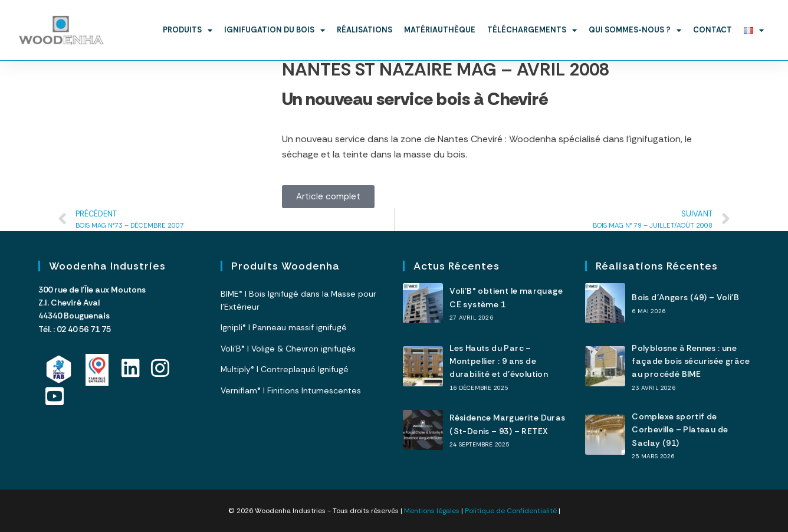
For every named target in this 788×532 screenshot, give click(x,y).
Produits (188, 30)
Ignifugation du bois (275, 30)
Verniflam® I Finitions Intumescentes (291, 390)
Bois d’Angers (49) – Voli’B (685, 297)
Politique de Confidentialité (511, 511)
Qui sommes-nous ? (635, 30)
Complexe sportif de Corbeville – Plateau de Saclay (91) (680, 430)
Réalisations (365, 30)
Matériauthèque (440, 30)
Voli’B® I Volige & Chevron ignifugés (288, 349)
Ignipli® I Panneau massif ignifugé (284, 327)
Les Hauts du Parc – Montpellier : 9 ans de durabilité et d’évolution (499, 361)
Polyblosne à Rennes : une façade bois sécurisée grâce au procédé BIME (691, 361)
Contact (713, 30)
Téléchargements (532, 30)
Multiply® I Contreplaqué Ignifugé (285, 369)
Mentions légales (432, 511)
